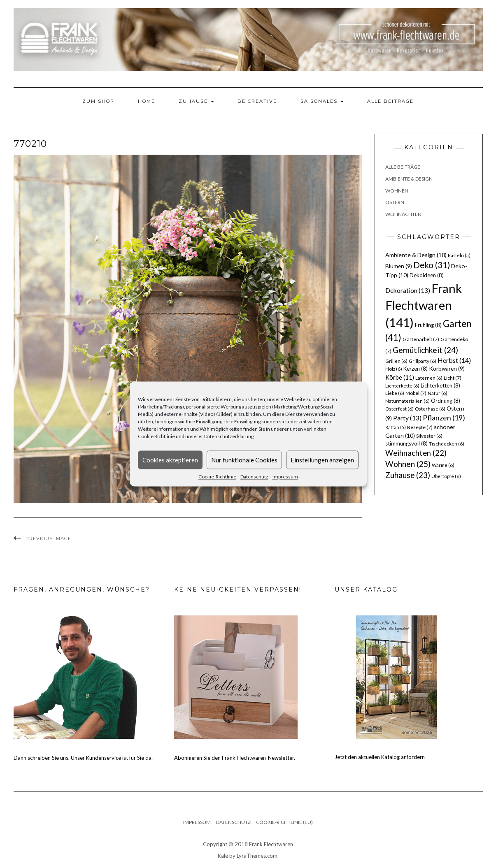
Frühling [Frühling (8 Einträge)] (428, 325)
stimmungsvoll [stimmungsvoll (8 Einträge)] (406, 443)
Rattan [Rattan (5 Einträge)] (396, 427)
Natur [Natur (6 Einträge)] (438, 393)
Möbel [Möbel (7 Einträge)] (416, 393)
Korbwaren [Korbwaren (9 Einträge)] (447, 369)
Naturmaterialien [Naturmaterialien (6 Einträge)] (408, 401)
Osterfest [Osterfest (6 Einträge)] (399, 409)
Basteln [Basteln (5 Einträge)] (459, 255)
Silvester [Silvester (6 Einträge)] (429, 436)
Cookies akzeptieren (170, 460)
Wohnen (397, 191)
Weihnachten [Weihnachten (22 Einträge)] (416, 453)
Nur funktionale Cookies (244, 460)
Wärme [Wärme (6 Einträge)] (443, 465)
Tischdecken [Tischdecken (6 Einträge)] (447, 444)
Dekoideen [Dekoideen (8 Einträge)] (427, 275)
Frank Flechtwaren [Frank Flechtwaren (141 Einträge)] (424, 305)
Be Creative (257, 101)
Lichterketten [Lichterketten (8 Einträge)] (440, 385)
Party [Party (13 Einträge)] (407, 418)
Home (147, 101)
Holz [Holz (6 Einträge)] (394, 369)
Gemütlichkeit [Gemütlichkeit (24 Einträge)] (425, 350)
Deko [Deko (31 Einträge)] (432, 265)
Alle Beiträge (390, 101)
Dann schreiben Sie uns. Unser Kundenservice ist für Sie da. (83, 758)
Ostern (395, 202)
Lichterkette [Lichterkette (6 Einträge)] (402, 386)
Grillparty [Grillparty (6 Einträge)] (423, 361)
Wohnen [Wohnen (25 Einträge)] (408, 464)
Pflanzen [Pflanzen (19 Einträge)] (444, 418)
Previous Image (48, 538)
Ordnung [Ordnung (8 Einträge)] (446, 401)
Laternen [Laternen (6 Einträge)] (429, 378)
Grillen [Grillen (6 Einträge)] (396, 361)
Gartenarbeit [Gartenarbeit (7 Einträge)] (421, 339)
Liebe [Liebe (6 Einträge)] (395, 393)
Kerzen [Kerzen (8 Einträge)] (416, 369)
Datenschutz (254, 477)
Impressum (285, 477)
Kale (223, 856)
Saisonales (322, 101)
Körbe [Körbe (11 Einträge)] (400, 377)
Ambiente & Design (409, 179)
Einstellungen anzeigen (322, 460)
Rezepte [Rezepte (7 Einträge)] (420, 427)
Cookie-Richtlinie (217, 477)
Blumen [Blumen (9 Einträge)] (399, 266)
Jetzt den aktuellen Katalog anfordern (380, 757)
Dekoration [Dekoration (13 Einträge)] (408, 290)
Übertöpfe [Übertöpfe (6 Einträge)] (446, 476)
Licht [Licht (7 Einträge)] (453, 378)
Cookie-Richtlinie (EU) (284, 822)
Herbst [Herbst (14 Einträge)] (454, 360)
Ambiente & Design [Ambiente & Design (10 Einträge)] (416, 255)
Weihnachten (403, 214)
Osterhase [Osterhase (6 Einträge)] (430, 409)
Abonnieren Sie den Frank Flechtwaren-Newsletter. (235, 758)
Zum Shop (98, 101)
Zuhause (196, 101)
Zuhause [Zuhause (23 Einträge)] (408, 475)
